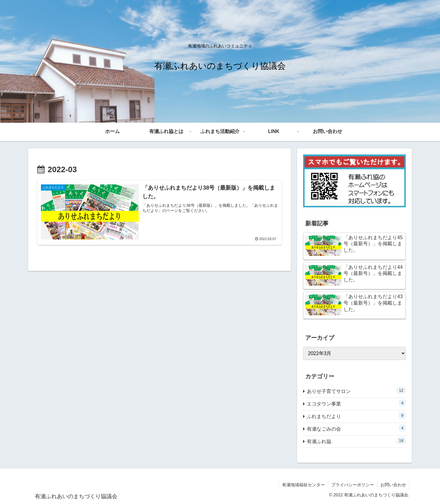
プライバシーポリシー (353, 485)
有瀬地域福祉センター (303, 485)
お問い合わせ (393, 485)
